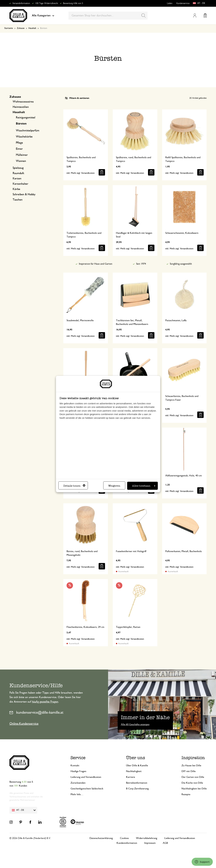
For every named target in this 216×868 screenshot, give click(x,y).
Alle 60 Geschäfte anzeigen (135, 724)
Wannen (21, 161)
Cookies (124, 838)
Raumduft (18, 173)
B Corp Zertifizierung (137, 789)
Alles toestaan (144, 486)
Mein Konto (195, 15)
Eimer (19, 149)
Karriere (131, 777)
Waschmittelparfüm (28, 131)
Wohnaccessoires (23, 102)
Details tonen (74, 486)
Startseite (9, 28)
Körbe (16, 189)
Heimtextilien (21, 107)
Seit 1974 (141, 264)
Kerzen (17, 179)
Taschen (18, 200)
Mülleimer (22, 155)
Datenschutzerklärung (101, 838)
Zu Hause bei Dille (191, 765)
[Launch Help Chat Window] (202, 862)
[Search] (144, 16)
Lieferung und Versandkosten (86, 777)
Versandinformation (21, 3)
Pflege (19, 143)
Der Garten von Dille (193, 777)
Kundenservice (183, 3)
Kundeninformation (127, 843)
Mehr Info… (77, 794)
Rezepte (186, 794)
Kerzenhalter (20, 184)
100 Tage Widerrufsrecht (47, 3)
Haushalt (32, 28)
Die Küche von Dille (192, 783)
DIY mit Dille (189, 771)
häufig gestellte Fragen (45, 702)
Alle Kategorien (43, 16)
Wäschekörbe (24, 137)
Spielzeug (18, 168)
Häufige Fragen (78, 771)
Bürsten (21, 124)
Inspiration (193, 758)
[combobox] (108, 16)
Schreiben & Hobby (24, 194)
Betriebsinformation (137, 783)
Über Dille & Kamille (137, 765)
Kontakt (75, 765)
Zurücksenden (78, 783)
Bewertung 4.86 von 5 (73, 3)
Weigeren (114, 486)
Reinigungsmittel (26, 118)
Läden (170, 3)
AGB (165, 843)
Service (78, 758)
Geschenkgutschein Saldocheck (87, 789)
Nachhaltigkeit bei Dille (194, 789)
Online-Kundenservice (24, 724)
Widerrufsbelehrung (147, 838)
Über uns (136, 758)
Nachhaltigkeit (134, 771)
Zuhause (21, 28)
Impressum (150, 843)
